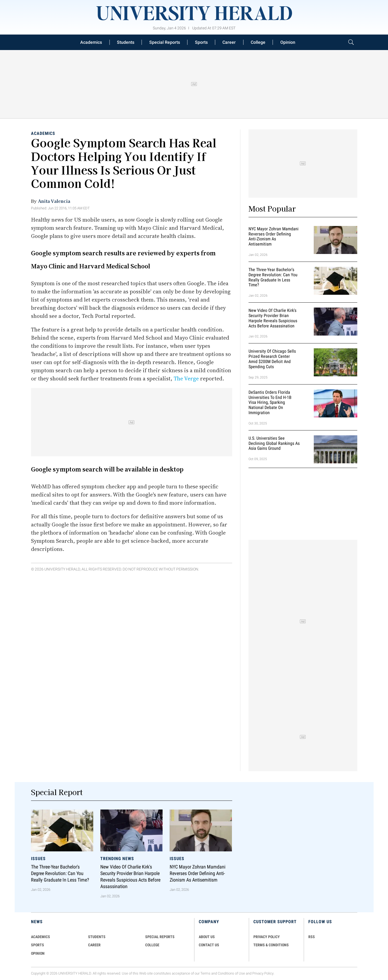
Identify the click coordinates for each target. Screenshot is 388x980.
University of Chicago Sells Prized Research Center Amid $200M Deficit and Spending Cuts (272, 359)
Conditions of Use (231, 973)
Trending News (117, 859)
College (258, 42)
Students (126, 42)
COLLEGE (152, 945)
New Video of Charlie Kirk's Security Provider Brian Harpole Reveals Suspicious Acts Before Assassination (273, 318)
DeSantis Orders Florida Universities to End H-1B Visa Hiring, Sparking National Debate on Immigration (270, 402)
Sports (201, 42)
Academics (91, 42)
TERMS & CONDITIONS (271, 945)
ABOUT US (207, 937)
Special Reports (165, 42)
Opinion (288, 42)
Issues (38, 859)
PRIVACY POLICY (267, 937)
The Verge (186, 379)
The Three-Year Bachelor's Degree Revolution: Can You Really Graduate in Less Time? (273, 277)
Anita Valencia (54, 201)
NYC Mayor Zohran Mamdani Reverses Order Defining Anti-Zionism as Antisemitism (274, 236)
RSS (312, 937)
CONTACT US (209, 945)
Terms (205, 973)
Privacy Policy (263, 973)
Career (229, 42)
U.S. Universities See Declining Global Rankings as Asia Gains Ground (274, 443)
